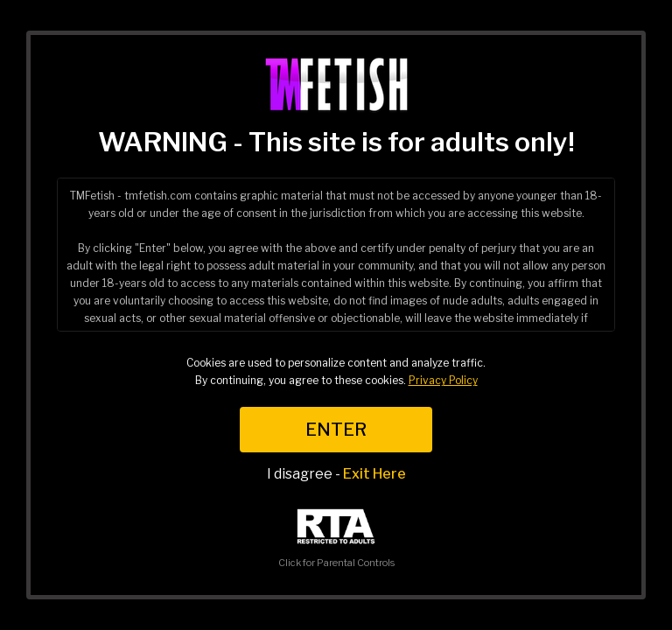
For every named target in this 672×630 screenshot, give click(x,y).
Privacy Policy (443, 380)
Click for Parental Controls (336, 539)
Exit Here (374, 474)
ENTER (336, 430)
